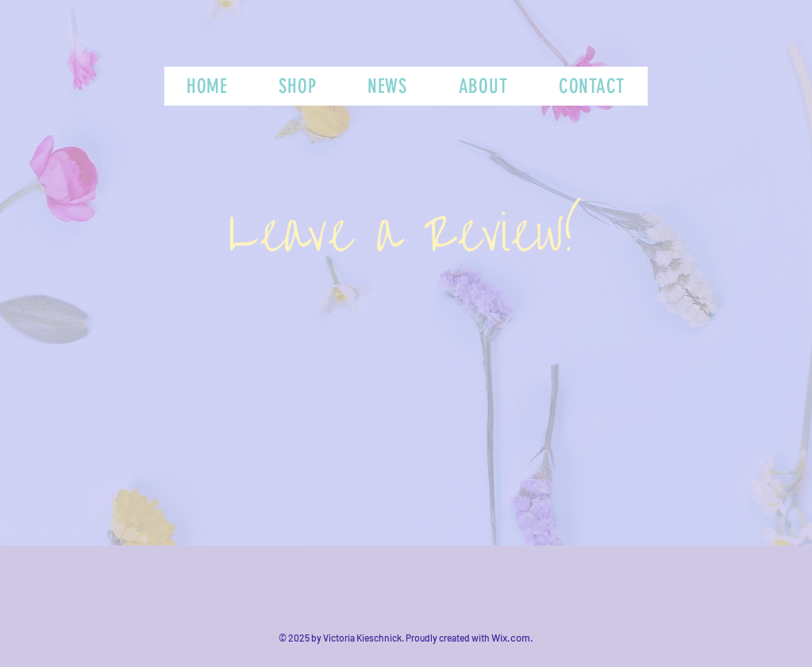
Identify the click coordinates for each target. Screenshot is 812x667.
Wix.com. (512, 638)
